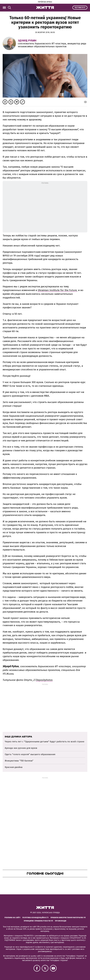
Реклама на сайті (12, 918)
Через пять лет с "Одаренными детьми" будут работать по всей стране (45, 742)
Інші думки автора (18, 737)
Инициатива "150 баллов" (19, 761)
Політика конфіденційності (35, 918)
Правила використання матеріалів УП (68, 918)
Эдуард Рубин (27, 41)
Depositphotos (44, 680)
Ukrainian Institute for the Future (57, 290)
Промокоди (61, 921)
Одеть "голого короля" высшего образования (30, 754)
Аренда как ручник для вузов (21, 748)
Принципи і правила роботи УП (38, 921)
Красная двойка (14, 767)
